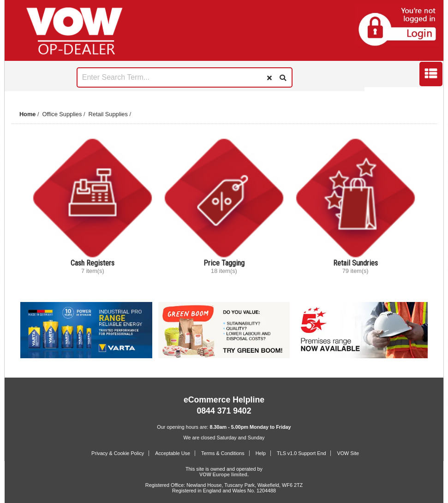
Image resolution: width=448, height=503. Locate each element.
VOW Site (348, 453)
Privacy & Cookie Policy (118, 453)
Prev (18, 95)
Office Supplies (62, 114)
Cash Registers (93, 263)
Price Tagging (224, 263)
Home (28, 114)
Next (430, 95)
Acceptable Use (173, 453)
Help (261, 453)
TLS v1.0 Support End (301, 453)
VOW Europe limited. (224, 474)
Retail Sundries (355, 263)
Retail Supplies (108, 114)
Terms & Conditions (223, 453)
